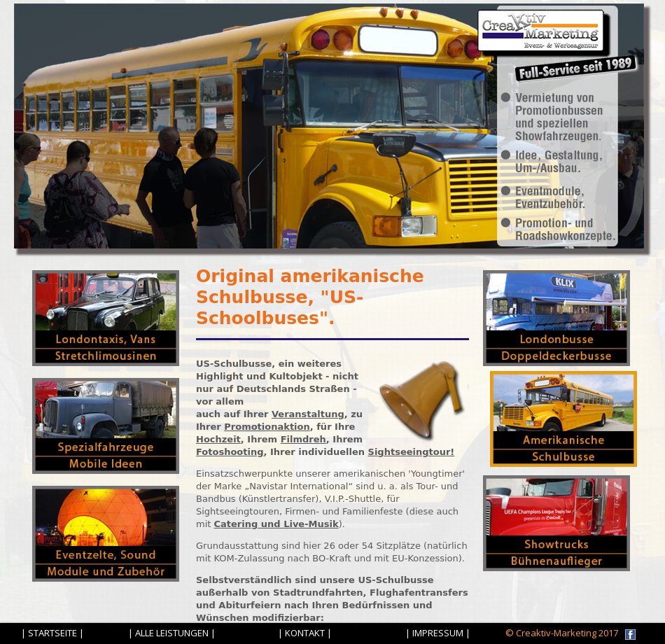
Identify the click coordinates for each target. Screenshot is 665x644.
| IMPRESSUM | (438, 633)
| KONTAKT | (305, 633)
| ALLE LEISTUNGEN (168, 633)
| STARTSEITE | (52, 633)
